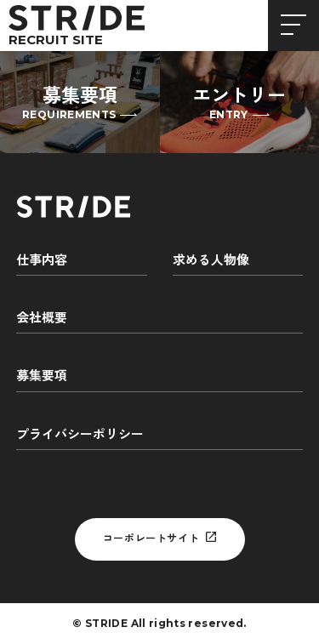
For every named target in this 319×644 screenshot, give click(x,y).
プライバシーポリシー (80, 434)
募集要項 (42, 376)
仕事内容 (42, 260)
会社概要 (42, 318)
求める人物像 (211, 260)
